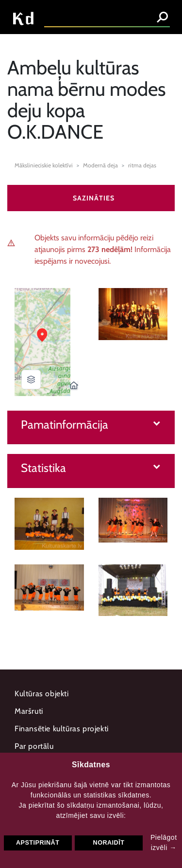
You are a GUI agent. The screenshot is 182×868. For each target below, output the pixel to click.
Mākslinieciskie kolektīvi (44, 165)
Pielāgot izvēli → (164, 842)
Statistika (43, 468)
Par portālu (34, 746)
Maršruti (29, 711)
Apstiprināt (38, 843)
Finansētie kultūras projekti (62, 729)
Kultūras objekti (42, 694)
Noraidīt (109, 843)
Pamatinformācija (65, 425)
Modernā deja (100, 165)
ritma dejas (142, 165)
